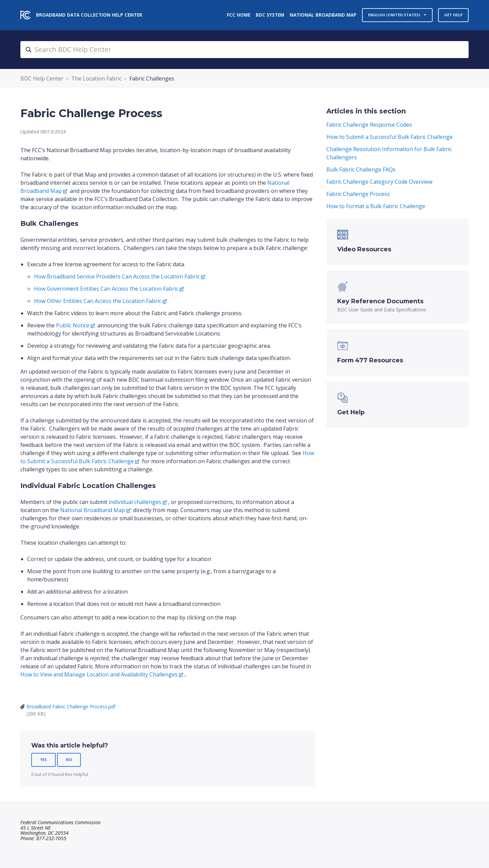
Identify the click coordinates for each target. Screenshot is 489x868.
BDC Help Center (42, 78)
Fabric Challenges (152, 78)
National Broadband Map (323, 15)
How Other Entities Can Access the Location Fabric (98, 301)
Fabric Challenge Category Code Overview (379, 182)
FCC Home (239, 15)
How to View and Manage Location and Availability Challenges (99, 674)
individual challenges (135, 502)
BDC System (270, 15)
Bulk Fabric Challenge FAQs (361, 169)
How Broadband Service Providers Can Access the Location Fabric (117, 276)
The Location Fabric (96, 78)
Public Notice (73, 325)
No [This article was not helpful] (69, 759)
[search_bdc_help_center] (244, 50)
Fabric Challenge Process (358, 194)
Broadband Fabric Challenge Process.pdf (71, 707)
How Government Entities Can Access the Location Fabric (106, 289)
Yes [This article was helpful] (43, 759)
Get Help (453, 15)
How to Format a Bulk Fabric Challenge (376, 206)
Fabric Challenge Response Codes (369, 125)
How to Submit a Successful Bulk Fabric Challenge (390, 137)
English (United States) (395, 15)
